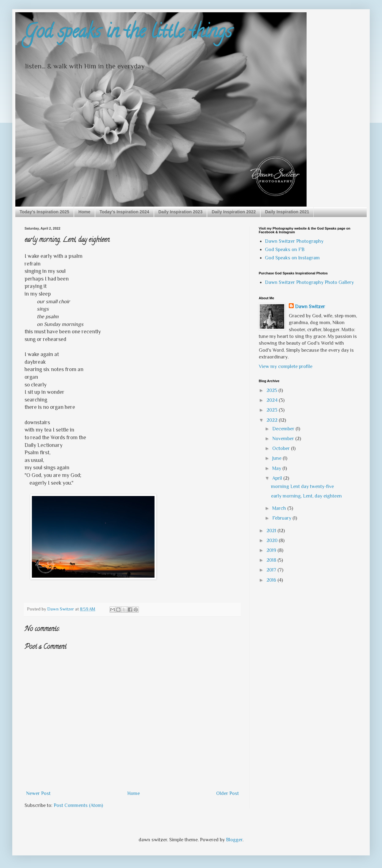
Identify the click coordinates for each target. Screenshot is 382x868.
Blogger (234, 840)
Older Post (227, 793)
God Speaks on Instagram (292, 258)
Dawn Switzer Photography (294, 241)
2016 (272, 580)
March (280, 508)
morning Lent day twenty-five (302, 486)
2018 (272, 560)
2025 (272, 390)
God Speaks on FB (285, 250)
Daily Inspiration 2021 (287, 212)
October (282, 448)
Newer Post (38, 793)
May (277, 468)
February (282, 518)
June (277, 458)
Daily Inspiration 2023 (181, 212)
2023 (273, 410)
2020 (273, 541)
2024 (273, 400)
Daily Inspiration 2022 (234, 212)
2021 (272, 531)
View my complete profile (286, 366)
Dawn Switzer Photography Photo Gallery (309, 282)
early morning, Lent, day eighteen (306, 496)
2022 (273, 420)
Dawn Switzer (310, 307)
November (284, 439)
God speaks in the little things (128, 33)
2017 (272, 570)
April (278, 478)
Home (84, 212)
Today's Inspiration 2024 (124, 212)
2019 (272, 550)
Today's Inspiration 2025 (44, 212)
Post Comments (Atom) (78, 805)
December (284, 429)
